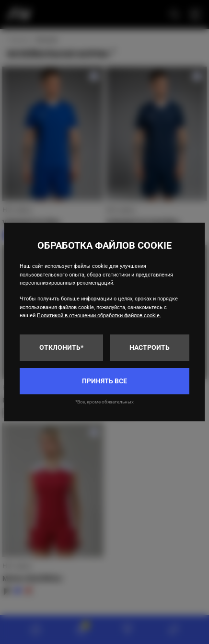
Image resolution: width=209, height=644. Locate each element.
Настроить (150, 347)
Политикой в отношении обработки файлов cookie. (99, 316)
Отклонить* (61, 347)
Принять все (104, 381)
